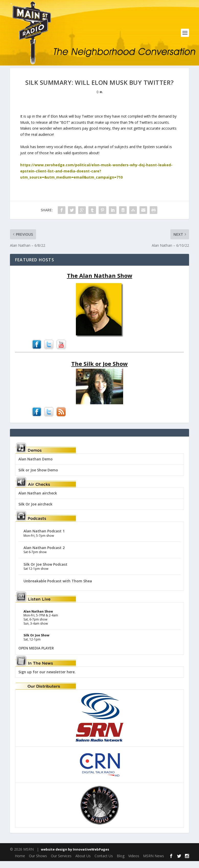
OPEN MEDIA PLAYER (36, 655)
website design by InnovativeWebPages (75, 856)
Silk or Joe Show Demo (38, 477)
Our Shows (38, 862)
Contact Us (104, 862)
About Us (83, 862)
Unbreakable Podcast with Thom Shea (58, 588)
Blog (121, 862)
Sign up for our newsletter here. (47, 679)
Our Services (61, 862)
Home (20, 862)
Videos (134, 862)
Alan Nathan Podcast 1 (44, 538)
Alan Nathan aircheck (38, 500)
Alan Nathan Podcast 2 (44, 554)
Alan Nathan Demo (36, 466)
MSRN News (154, 862)
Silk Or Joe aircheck (35, 511)
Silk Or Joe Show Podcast (45, 571)
